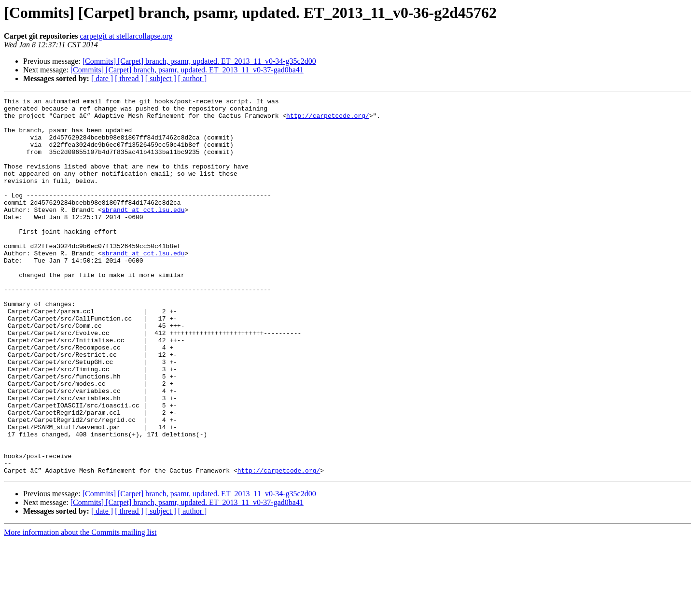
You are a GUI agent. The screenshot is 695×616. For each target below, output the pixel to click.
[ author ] (193, 78)
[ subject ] (161, 78)
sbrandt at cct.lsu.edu (143, 233)
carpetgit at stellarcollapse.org (126, 36)
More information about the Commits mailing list (80, 608)
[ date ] (102, 78)
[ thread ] (129, 78)
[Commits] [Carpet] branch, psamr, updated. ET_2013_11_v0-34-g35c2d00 (199, 61)
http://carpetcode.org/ (328, 120)
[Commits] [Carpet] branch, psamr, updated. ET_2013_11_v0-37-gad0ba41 (187, 70)
